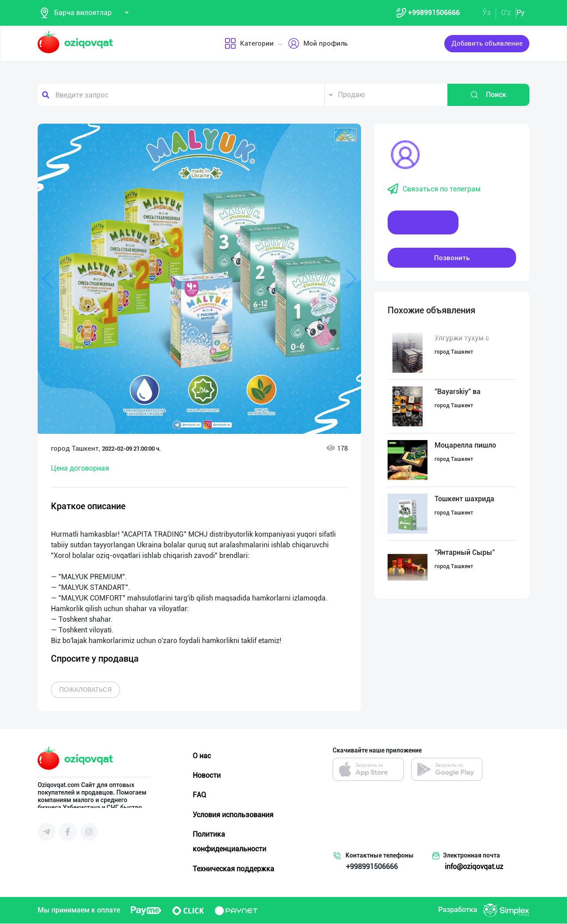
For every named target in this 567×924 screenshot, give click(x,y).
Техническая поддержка (233, 869)
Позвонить (452, 258)
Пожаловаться (85, 690)
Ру (520, 13)
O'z (506, 13)
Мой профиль (318, 44)
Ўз (487, 13)
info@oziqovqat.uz (474, 867)
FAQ (199, 795)
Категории (249, 44)
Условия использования (233, 815)
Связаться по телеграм (434, 190)
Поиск (488, 95)
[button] (346, 135)
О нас (202, 756)
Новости (207, 776)
